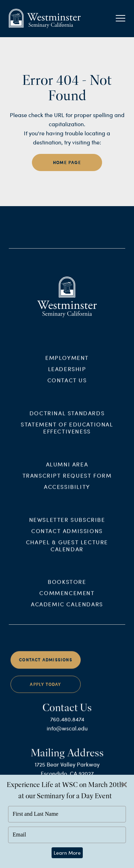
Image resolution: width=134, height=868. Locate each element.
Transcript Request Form (67, 479)
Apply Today (45, 688)
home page (67, 162)
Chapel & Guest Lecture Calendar (67, 549)
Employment (67, 362)
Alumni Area (67, 468)
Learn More (67, 853)
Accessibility (67, 491)
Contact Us (67, 384)
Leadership (67, 373)
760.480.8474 (67, 723)
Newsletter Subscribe (67, 523)
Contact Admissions (67, 534)
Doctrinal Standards (67, 417)
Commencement (67, 597)
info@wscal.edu (67, 732)
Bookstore (67, 586)
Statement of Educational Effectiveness (67, 432)
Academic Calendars (67, 608)
